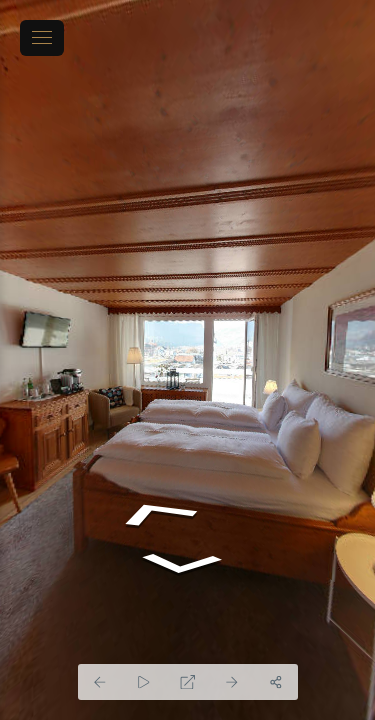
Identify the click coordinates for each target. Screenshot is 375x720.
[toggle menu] (42, 38)
